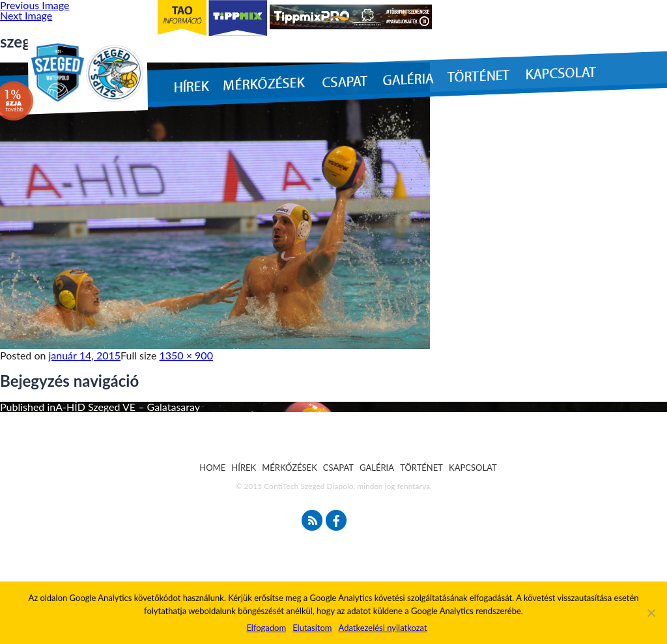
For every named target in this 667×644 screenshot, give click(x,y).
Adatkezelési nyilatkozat (382, 628)
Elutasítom (312, 628)
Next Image (26, 15)
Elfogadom (266, 628)
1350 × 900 (186, 355)
